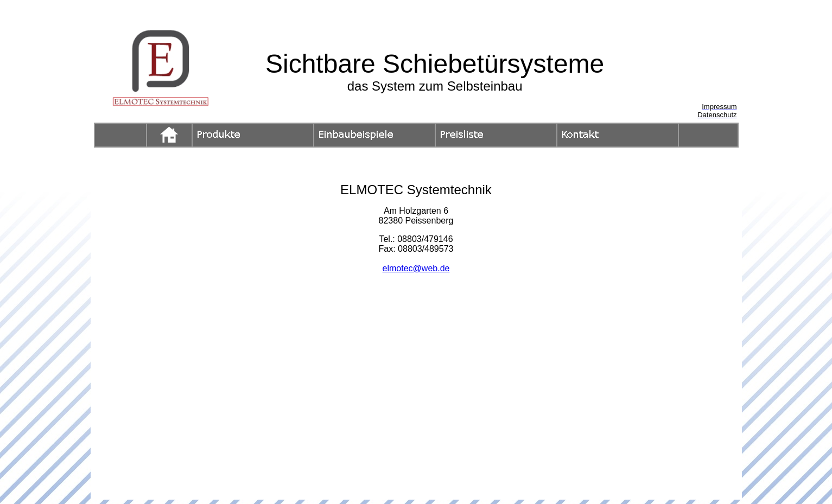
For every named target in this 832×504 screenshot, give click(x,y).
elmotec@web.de (416, 268)
